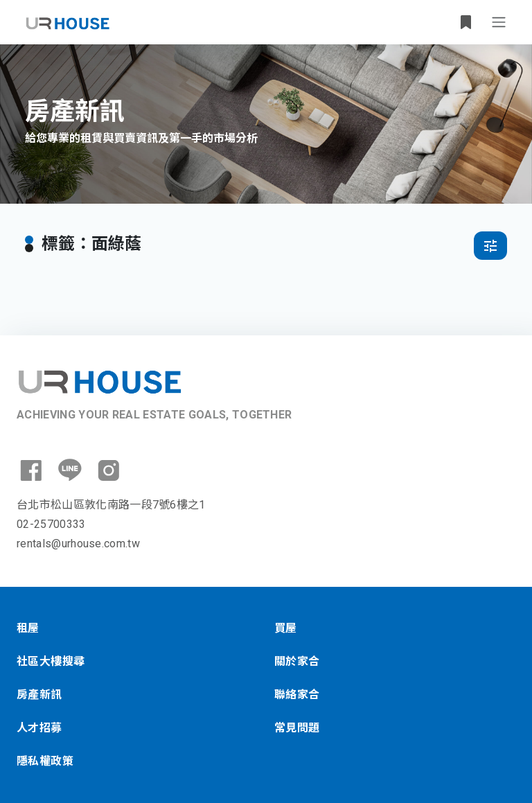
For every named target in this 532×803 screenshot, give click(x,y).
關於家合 (297, 661)
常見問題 (297, 728)
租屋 (28, 628)
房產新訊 (39, 695)
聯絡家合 (297, 695)
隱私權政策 (45, 761)
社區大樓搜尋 (51, 661)
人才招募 (39, 728)
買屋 (286, 628)
